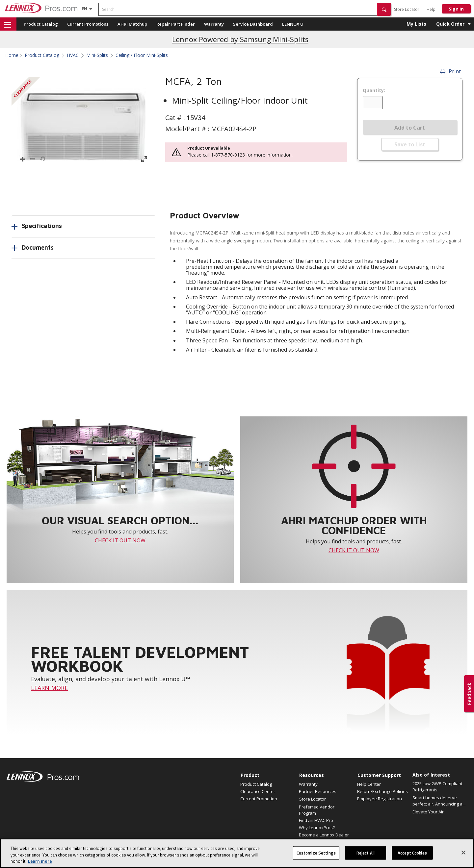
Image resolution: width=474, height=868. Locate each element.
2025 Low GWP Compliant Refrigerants (437, 787)
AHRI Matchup (132, 24)
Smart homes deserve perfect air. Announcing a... (439, 801)
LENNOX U (293, 24)
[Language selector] (84, 9)
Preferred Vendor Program (317, 810)
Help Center (369, 784)
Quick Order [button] (450, 24)
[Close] (463, 856)
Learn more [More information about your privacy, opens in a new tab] (40, 865)
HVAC (73, 55)
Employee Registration (380, 799)
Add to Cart (410, 128)
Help (431, 9)
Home (12, 55)
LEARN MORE (49, 688)
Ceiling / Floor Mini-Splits (142, 55)
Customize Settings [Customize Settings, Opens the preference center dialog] (316, 856)
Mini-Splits (97, 55)
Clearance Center (258, 791)
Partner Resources (318, 791)
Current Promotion (259, 799)
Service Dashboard (253, 24)
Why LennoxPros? (317, 828)
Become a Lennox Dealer (324, 835)
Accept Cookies (412, 856)
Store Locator (407, 9)
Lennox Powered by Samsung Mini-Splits (240, 39)
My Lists (416, 24)
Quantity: (374, 90)
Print (450, 71)
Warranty (214, 24)
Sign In (456, 9)
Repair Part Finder (176, 24)
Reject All (366, 856)
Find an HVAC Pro (316, 820)
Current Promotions (88, 24)
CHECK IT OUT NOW (120, 540)
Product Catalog (41, 24)
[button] (384, 9)
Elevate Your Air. (429, 812)
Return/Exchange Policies (382, 791)
